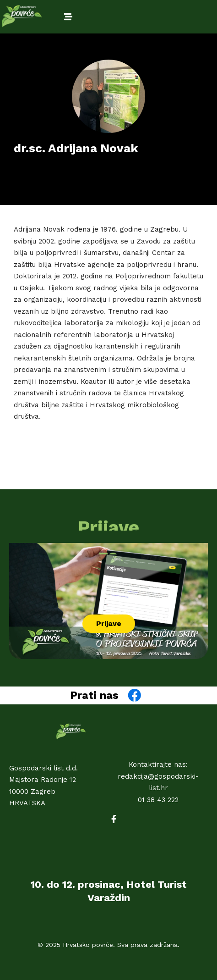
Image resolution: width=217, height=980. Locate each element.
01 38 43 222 (158, 800)
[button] (109, 624)
